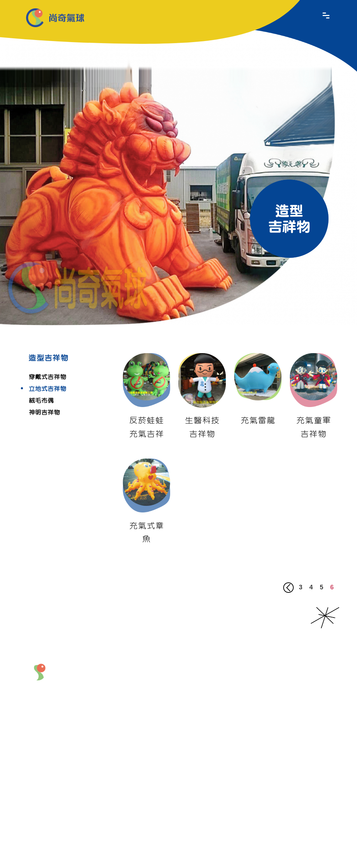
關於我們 (150, 672)
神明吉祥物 (44, 413)
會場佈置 (223, 714)
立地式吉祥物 (47, 389)
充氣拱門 (223, 703)
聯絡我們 (150, 750)
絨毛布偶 (41, 401)
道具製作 (223, 732)
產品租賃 (247, 703)
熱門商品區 (247, 718)
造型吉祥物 (247, 689)
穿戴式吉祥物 (47, 377)
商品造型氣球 (223, 689)
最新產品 (189, 672)
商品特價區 (247, 736)
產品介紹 (227, 672)
